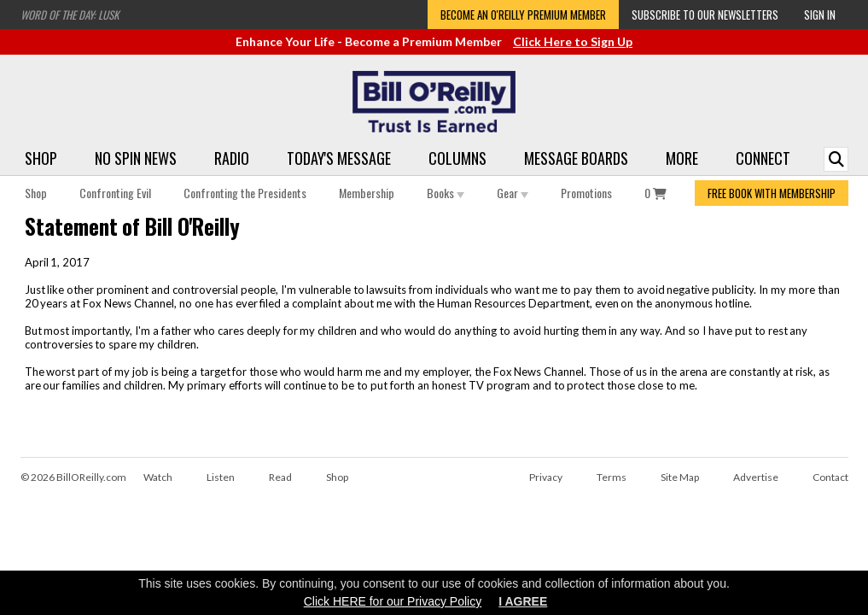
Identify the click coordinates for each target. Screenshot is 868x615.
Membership (367, 193)
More (682, 158)
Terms (612, 477)
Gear (513, 193)
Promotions (586, 193)
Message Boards (576, 158)
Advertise (756, 477)
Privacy (546, 477)
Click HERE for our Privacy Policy (393, 601)
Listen (221, 477)
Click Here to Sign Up (573, 41)
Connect (763, 158)
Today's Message (339, 158)
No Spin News (136, 158)
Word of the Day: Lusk (70, 15)
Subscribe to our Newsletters (705, 15)
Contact (830, 477)
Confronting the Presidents (245, 193)
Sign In (820, 15)
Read (280, 477)
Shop (41, 158)
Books (446, 193)
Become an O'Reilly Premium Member (523, 15)
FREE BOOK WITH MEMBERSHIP (772, 193)
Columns (457, 158)
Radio (232, 158)
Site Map (680, 477)
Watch (158, 477)
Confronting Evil (115, 193)
